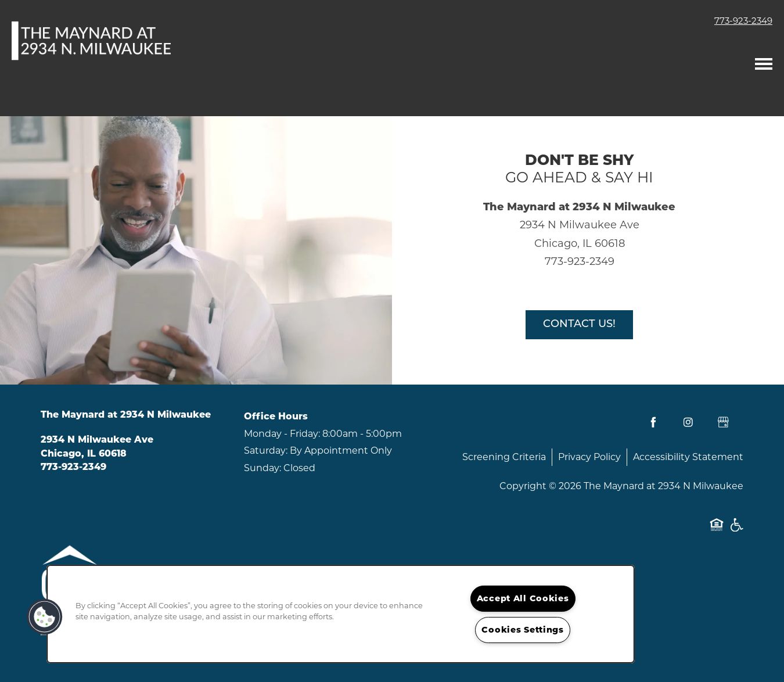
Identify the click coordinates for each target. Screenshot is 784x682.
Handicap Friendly (736, 531)
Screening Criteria (504, 457)
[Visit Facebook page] (653, 422)
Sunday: (262, 468)
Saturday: (266, 451)
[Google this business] (723, 422)
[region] (341, 614)
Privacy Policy (589, 457)
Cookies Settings (523, 630)
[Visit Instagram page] (688, 422)
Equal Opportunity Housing (717, 531)
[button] (45, 617)
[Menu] (764, 61)
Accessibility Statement (688, 457)
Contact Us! (579, 324)
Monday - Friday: (282, 434)
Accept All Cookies (523, 598)
